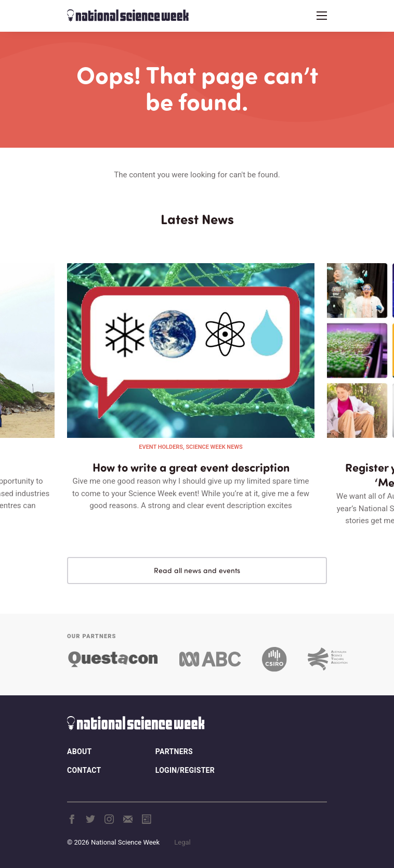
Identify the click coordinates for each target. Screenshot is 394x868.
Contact (84, 770)
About (79, 752)
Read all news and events (197, 570)
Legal (182, 842)
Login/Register (185, 770)
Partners (174, 752)
